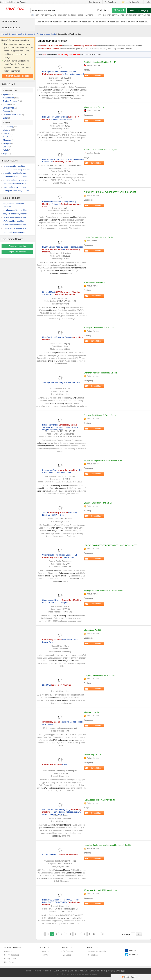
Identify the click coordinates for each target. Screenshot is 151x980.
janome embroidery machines (77, 22)
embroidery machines (67, 15)
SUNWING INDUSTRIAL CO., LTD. (98, 283)
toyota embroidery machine (14, 232)
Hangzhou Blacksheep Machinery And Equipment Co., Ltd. (108, 845)
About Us (45, 948)
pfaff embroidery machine (13, 221)
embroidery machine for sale (15, 173)
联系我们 (121, 971)
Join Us (45, 955)
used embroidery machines (49, 22)
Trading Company (10, 101)
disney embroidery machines (15, 187)
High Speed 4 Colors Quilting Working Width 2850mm (61, 118)
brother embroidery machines (138, 15)
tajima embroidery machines (14, 225)
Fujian (6, 154)
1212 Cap (57, 685)
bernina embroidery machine (15, 217)
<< (47, 934)
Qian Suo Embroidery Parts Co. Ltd (98, 503)
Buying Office (8, 108)
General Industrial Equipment (22, 34)
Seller (5, 118)
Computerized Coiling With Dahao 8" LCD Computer (62, 601)
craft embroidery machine (46, 15)
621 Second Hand (60, 855)
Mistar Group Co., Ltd (93, 755)
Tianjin (6, 137)
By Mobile (67, 955)
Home (4, 34)
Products (37, 971)
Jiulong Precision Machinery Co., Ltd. (99, 328)
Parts (55, 764)
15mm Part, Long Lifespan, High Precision (60, 514)
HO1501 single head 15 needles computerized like (63, 249)
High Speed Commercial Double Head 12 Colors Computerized (63, 73)
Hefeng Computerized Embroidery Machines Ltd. (103, 591)
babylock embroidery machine (15, 214)
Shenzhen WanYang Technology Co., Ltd (100, 373)
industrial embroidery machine (15, 180)
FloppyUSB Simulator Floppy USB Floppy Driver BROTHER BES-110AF (61, 902)
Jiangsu (6, 133)
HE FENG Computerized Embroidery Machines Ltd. (105, 460)
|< (43, 934)
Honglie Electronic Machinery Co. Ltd (99, 237)
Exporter (6, 111)
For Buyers (95, 2)
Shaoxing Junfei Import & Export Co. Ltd (100, 415)
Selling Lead (93, 955)
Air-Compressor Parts (46, 34)
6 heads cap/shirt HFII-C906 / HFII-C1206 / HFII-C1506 (62, 471)
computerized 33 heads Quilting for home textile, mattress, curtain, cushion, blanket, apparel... (62, 812)
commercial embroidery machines (110, 15)
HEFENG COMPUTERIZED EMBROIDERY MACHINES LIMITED (110, 545)
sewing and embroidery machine (16, 191)
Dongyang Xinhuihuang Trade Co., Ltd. (100, 675)
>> (99, 934)
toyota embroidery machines (15, 184)
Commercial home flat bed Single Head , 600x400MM (59, 556)
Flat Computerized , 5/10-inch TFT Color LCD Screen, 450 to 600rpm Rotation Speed (61, 427)
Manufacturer (8, 98)
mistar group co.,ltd (92, 712)
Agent (5, 94)
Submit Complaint (12, 955)
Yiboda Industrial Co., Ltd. (94, 107)
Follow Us (134, 955)
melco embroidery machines (106, 22)
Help (148, 2)
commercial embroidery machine (16, 170)
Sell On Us (92, 948)
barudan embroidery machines (15, 177)
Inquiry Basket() (131, 2)
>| (103, 934)
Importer (6, 105)
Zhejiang (7, 130)
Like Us (133, 951)
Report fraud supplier (17, 246)
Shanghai (7, 143)
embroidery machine (86, 15)
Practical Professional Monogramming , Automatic (61, 204)
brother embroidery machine (134, 22)
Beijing (6, 147)
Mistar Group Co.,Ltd (92, 630)
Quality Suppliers (60, 971)
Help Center (9, 962)
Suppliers (47, 971)
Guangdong (8, 127)
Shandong (7, 140)
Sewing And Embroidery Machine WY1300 (61, 382)
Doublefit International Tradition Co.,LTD (100, 62)
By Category (68, 951)
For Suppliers (111, 2)
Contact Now (96, 75)
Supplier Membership (97, 951)
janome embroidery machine (15, 228)
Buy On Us (67, 948)
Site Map (73, 971)
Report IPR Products (17, 252)
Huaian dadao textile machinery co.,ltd (99, 800)
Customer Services (12, 948)
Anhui (5, 150)
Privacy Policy (10, 959)
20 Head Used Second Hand (61, 293)
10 (94, 934)
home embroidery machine (14, 166)
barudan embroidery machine (15, 210)
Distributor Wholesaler (12, 115)
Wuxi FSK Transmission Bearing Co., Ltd (100, 150)
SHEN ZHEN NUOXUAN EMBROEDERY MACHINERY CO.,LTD (110, 192)
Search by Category (139, 10)
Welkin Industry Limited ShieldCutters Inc (100, 890)
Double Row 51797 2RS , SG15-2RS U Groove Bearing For (63, 160)
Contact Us (9, 951)
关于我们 (111, 971)
